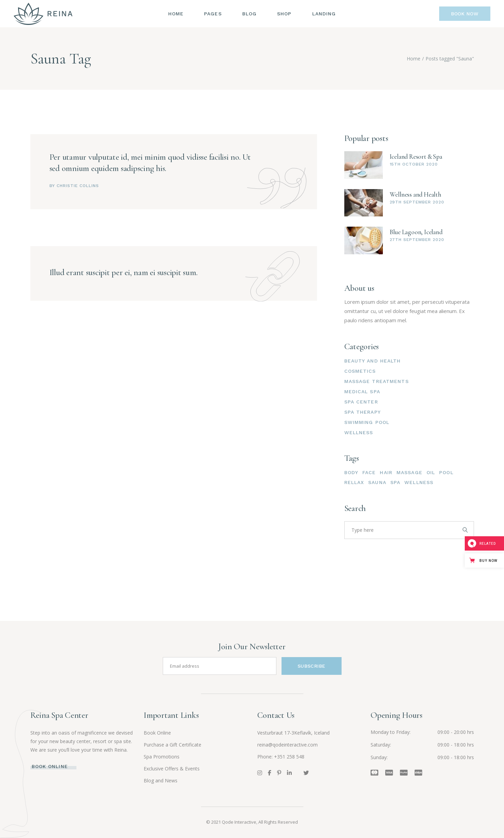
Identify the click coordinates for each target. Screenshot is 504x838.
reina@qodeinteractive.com (287, 745)
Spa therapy (363, 412)
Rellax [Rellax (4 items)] (354, 482)
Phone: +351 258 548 (281, 757)
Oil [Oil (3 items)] (431, 472)
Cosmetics (360, 371)
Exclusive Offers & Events (172, 769)
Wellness (359, 432)
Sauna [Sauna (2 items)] (377, 482)
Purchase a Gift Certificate (172, 745)
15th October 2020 (414, 164)
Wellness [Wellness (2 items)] (419, 482)
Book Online (157, 733)
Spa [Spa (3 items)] (395, 482)
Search (355, 508)
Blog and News (161, 780)
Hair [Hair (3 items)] (386, 472)
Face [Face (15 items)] (369, 472)
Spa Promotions (162, 757)
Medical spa (362, 392)
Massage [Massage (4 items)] (409, 472)
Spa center (361, 402)
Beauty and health (373, 361)
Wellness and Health (415, 194)
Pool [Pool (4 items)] (446, 472)
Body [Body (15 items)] (351, 472)
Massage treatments (377, 381)
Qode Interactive (239, 822)
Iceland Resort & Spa (416, 157)
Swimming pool (367, 422)
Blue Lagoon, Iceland (416, 232)
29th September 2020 (417, 202)
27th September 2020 (417, 240)
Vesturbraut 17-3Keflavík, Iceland (293, 733)
